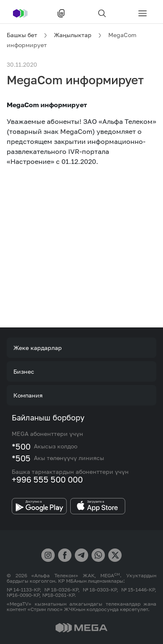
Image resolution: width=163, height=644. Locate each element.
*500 (21, 446)
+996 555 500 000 (47, 479)
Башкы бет (22, 35)
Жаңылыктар (73, 35)
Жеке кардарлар (38, 348)
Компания (28, 395)
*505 (21, 458)
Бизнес (24, 371)
